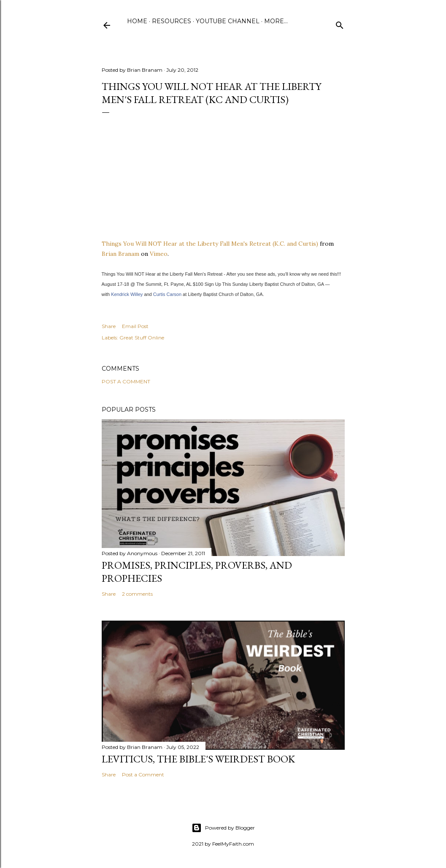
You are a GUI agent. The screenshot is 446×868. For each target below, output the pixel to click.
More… (276, 21)
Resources (172, 21)
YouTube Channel (228, 21)
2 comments (137, 594)
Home (137, 21)
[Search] (340, 23)
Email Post (135, 326)
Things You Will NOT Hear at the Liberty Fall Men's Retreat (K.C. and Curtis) (210, 244)
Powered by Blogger (223, 828)
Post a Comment (126, 381)
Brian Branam (120, 254)
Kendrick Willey (127, 294)
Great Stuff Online (142, 338)
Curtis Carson (167, 294)
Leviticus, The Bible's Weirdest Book (198, 759)
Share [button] (109, 326)
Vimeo (159, 254)
